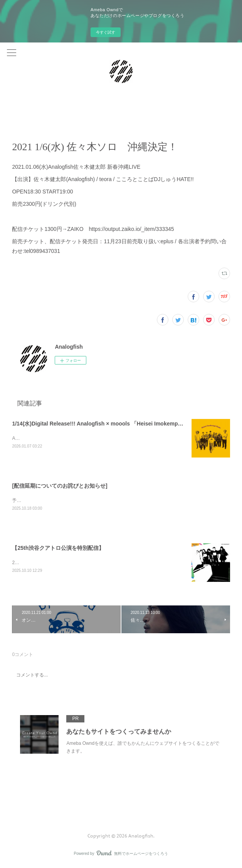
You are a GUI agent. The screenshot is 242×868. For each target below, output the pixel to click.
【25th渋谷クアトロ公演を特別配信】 (58, 549)
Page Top (121, 806)
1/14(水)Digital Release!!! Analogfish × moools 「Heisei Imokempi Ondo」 (106, 424)
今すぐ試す (106, 32)
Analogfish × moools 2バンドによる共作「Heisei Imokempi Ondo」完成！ (88, 438)
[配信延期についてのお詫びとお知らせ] (60, 486)
